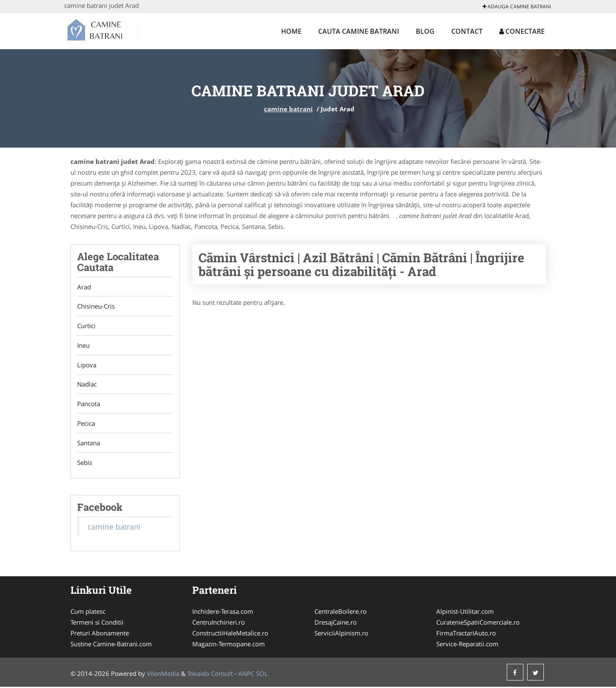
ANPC (246, 675)
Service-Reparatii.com (467, 645)
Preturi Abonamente (100, 634)
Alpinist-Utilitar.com (465, 613)
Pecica (86, 424)
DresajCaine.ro (336, 623)
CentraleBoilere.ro (341, 613)
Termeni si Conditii (97, 623)
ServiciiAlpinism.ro (341, 634)
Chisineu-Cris (96, 306)
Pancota (89, 404)
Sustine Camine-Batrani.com (111, 645)
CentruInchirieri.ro (219, 623)
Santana (89, 444)
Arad (84, 287)
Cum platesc (88, 613)
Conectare (522, 31)
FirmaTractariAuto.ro (466, 634)
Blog (425, 31)
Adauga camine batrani (517, 6)
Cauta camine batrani (359, 31)
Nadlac (87, 385)
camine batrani (288, 109)
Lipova (87, 365)
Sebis (85, 463)
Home (291, 31)
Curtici (86, 326)
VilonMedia (163, 675)
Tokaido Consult (210, 675)
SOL (262, 675)
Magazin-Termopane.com (229, 645)
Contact (467, 31)
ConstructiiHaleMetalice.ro (230, 634)
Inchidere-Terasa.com (223, 613)
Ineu (83, 346)
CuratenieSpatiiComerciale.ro (478, 623)
